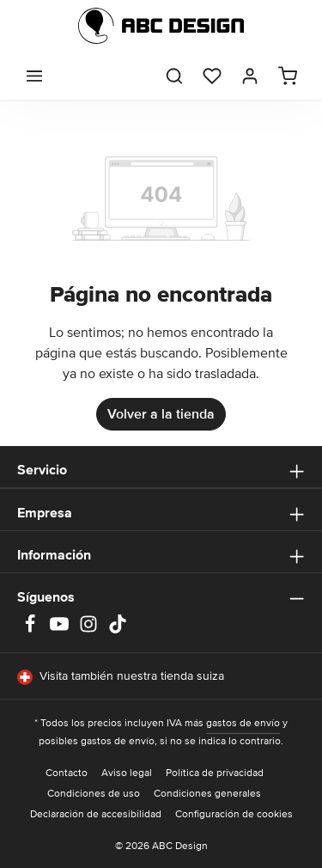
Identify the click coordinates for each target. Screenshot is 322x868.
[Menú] (34, 76)
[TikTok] (118, 630)
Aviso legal (127, 773)
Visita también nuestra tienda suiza (121, 677)
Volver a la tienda (161, 414)
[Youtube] (61, 630)
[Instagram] (90, 630)
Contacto (67, 773)
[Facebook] (32, 630)
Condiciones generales (207, 794)
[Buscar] (174, 76)
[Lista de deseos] (212, 76)
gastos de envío (243, 723)
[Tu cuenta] (250, 76)
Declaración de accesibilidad (96, 814)
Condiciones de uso (94, 794)
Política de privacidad (215, 773)
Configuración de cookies (234, 814)
